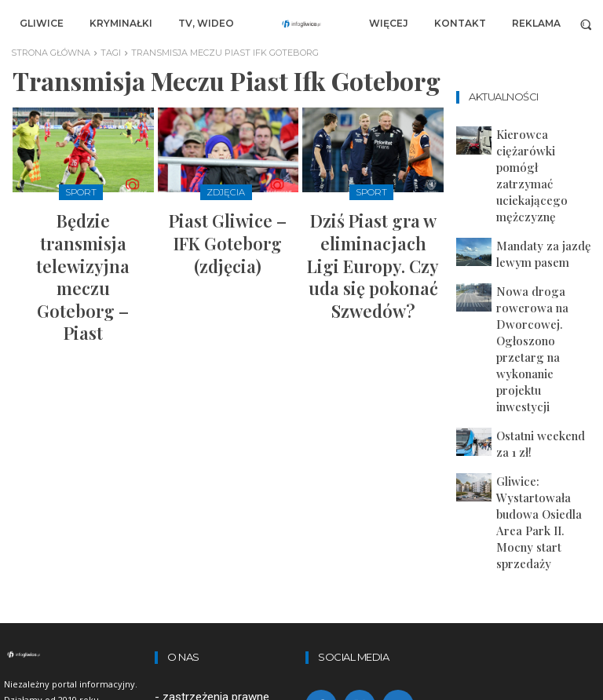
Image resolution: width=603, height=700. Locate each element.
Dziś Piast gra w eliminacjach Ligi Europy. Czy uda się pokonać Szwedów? (373, 233)
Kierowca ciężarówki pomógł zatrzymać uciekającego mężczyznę (541, 143)
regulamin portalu (207, 488)
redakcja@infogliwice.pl (215, 632)
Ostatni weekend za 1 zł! (540, 283)
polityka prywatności (215, 509)
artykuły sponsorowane (223, 529)
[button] (586, 24)
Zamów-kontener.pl (213, 550)
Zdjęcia (226, 191)
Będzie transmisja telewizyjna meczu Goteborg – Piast (83, 226)
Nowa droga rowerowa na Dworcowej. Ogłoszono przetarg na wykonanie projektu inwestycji (543, 235)
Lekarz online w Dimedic (225, 571)
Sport (81, 191)
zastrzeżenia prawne (216, 468)
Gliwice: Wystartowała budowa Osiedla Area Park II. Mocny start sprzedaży (543, 326)
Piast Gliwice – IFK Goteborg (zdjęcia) (228, 220)
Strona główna (51, 53)
